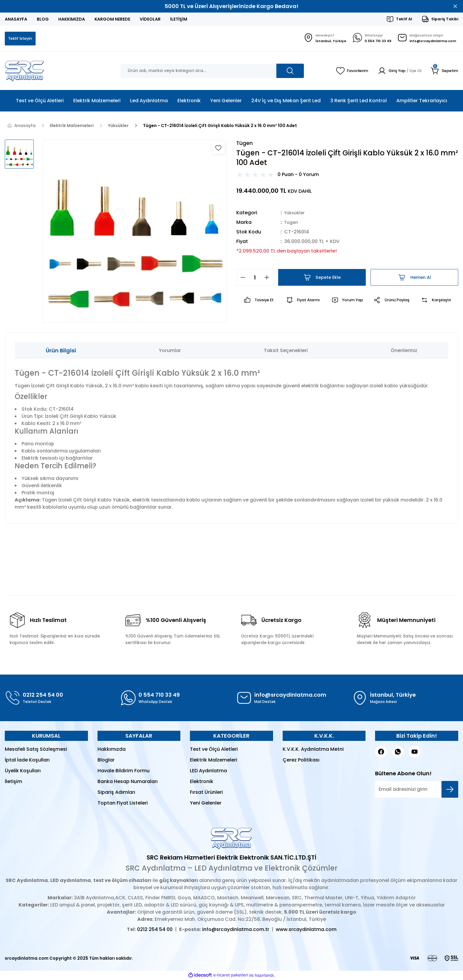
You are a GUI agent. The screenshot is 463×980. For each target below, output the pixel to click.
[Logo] (25, 71)
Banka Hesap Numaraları (128, 782)
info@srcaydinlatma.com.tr (236, 930)
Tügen (292, 224)
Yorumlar (170, 351)
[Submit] (450, 790)
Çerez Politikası (301, 760)
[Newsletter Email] (417, 790)
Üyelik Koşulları (23, 771)
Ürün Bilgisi (61, 351)
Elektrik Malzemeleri (214, 760)
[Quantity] (255, 279)
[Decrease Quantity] (241, 279)
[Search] (212, 71)
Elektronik (202, 782)
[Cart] (444, 71)
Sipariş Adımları (116, 793)
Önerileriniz (404, 351)
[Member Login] (396, 71)
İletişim (13, 782)
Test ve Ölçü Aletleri (214, 750)
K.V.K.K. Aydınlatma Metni (313, 750)
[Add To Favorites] (218, 149)
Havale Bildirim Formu (124, 771)
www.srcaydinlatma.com (306, 930)
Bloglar (106, 760)
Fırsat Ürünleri (206, 793)
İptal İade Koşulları (27, 760)
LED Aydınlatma (208, 771)
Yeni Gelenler (206, 804)
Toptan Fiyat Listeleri (123, 804)
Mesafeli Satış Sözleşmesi (36, 750)
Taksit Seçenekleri (286, 351)
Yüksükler (296, 214)
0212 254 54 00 (155, 930)
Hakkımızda (112, 750)
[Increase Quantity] (269, 279)
